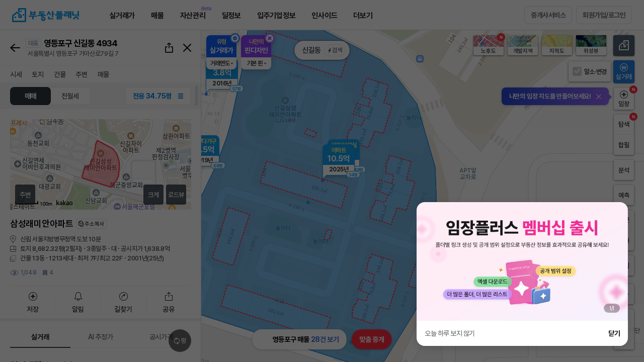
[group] (522, 261)
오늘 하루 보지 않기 (450, 333)
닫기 (614, 333)
